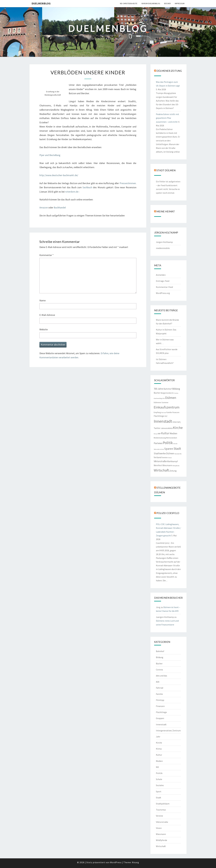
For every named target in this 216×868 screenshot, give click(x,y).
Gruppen (160, 718)
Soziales (160, 785)
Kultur (159, 755)
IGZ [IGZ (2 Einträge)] (166, 416)
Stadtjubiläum (163, 804)
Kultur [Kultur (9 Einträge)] (165, 433)
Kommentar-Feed (164, 287)
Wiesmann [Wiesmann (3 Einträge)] (167, 465)
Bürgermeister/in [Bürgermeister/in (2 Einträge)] (167, 393)
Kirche (159, 743)
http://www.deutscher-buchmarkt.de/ (59, 175)
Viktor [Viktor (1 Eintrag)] (170, 458)
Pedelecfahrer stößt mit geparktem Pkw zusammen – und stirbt (168, 118)
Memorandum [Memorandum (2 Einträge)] (172, 438)
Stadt (159, 798)
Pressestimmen (128, 183)
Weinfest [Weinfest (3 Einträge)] (158, 465)
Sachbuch (88, 187)
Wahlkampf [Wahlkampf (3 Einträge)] (172, 461)
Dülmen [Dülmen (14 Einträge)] (171, 398)
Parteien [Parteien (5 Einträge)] (158, 443)
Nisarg (135, 862)
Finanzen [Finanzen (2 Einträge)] (176, 412)
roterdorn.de (72, 192)
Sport (159, 791)
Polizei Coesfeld (168, 513)
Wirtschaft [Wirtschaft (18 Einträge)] (161, 470)
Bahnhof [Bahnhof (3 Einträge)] (168, 389)
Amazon (44, 207)
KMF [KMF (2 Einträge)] (159, 434)
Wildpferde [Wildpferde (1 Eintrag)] (176, 466)
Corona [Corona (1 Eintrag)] (176, 393)
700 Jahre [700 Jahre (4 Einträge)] (158, 389)
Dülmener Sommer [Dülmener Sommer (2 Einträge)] (161, 402)
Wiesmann (161, 834)
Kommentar (46, 255)
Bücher (167, 3)
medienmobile (163, 248)
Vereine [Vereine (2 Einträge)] (165, 458)
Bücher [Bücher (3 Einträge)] (157, 393)
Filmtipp (160, 700)
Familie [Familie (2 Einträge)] (169, 412)
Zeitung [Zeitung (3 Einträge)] (173, 471)
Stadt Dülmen (166, 170)
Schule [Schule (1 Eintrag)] (175, 444)
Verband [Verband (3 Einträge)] (158, 457)
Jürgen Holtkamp (164, 242)
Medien (159, 761)
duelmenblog (41, 3)
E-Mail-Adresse (47, 315)
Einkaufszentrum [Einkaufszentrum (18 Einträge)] (167, 407)
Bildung (160, 657)
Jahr (158, 737)
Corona (159, 670)
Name (42, 300)
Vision (159, 828)
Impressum (180, 3)
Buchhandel (60, 207)
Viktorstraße (162, 822)
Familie (159, 694)
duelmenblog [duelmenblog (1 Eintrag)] (158, 398)
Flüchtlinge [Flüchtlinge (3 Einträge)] (159, 416)
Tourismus (161, 810)
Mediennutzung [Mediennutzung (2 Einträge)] (160, 438)
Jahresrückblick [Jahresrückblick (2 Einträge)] (167, 428)
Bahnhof (160, 651)
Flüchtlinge (161, 712)
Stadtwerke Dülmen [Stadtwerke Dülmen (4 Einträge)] (164, 453)
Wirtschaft (161, 846)
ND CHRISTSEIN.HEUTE (129, 3)
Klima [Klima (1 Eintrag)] (156, 434)
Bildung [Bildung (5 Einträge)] (176, 389)
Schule (159, 779)
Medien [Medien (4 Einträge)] (173, 433)
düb (158, 682)
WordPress (116, 862)
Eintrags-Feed (163, 281)
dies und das (162, 676)
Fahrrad (160, 688)
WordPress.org (163, 293)
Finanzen (160, 706)
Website (44, 329)
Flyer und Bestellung (50, 155)
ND (157, 767)
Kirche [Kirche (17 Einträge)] (178, 428)
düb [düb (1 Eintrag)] (164, 398)
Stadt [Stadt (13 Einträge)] (177, 449)
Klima (159, 749)
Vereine (159, 816)
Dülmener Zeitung (169, 71)
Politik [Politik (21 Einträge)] (168, 443)
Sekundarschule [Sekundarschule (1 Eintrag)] (159, 449)
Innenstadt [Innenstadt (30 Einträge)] (163, 421)
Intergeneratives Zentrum (168, 731)
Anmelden (161, 275)
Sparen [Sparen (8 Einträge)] (169, 449)
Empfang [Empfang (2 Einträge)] (157, 412)
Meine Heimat (166, 211)
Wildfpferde (162, 840)
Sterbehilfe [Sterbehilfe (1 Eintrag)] (178, 454)
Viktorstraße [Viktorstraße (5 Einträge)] (160, 461)
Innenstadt (161, 724)
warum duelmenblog (151, 3)
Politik (159, 773)
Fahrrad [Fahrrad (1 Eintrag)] (164, 413)
